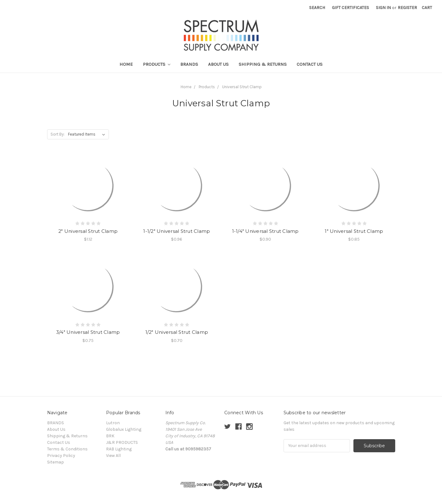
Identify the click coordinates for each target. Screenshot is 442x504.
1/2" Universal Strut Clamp (177, 332)
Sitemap (56, 462)
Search (317, 8)
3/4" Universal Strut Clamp (88, 332)
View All (113, 456)
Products (157, 64)
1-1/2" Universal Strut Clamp (177, 231)
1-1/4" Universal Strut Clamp (265, 231)
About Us (218, 64)
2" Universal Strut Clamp (88, 231)
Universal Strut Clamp (242, 87)
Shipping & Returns (263, 64)
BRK (110, 436)
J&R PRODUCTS (122, 442)
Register (407, 8)
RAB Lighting (119, 449)
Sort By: (58, 134)
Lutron (113, 423)
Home (126, 64)
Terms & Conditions (67, 449)
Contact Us (310, 64)
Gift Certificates (350, 8)
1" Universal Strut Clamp (354, 231)
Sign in (383, 8)
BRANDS (189, 64)
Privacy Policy (61, 456)
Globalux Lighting (124, 429)
